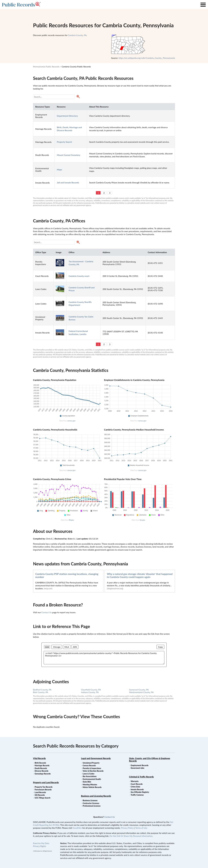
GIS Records (40, 795)
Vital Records (39, 758)
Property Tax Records (44, 787)
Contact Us (47, 612)
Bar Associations (90, 776)
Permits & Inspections (92, 768)
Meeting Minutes (90, 785)
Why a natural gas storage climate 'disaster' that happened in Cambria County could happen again (140, 575)
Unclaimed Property (91, 763)
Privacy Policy (127, 828)
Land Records (40, 792)
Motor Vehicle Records (92, 787)
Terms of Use (141, 828)
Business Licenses (90, 800)
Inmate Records (137, 789)
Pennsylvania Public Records (46, 67)
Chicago (57, 647)
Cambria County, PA (77, 35)
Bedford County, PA (42, 690)
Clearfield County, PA (91, 690)
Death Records (41, 768)
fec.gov (142, 520)
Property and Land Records (46, 782)
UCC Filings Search (42, 798)
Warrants (135, 781)
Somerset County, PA (139, 690)
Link (47, 647)
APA (75, 647)
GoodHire (77, 828)
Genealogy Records (43, 774)
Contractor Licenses (91, 803)
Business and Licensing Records (96, 796)
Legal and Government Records (96, 758)
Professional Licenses (92, 806)
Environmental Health (92, 779)
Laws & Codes (88, 774)
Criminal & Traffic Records (141, 777)
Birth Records (40, 763)
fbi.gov (71, 520)
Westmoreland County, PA (141, 692)
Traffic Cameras (137, 795)
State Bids (87, 782)
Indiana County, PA (90, 692)
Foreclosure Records (43, 790)
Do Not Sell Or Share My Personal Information (131, 836)
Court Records (137, 784)
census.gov (71, 421)
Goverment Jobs (137, 768)
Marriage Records (42, 765)
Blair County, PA (41, 692)
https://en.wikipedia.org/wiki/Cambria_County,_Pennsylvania (147, 58)
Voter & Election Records (93, 771)
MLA (67, 647)
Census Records (89, 765)
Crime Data (135, 787)
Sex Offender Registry (140, 792)
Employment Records (139, 765)
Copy (160, 647)
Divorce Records (41, 771)
